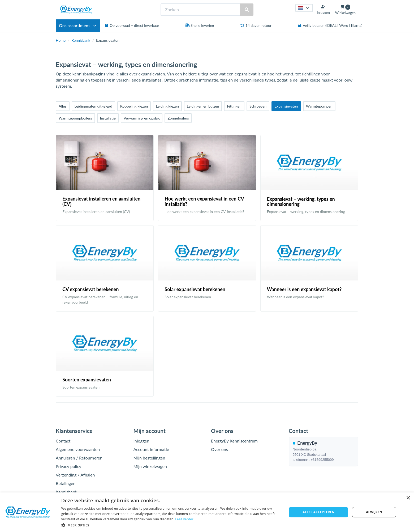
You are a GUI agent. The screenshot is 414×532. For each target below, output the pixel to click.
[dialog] (207, 512)
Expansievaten (286, 106)
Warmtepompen (319, 106)
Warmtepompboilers (75, 118)
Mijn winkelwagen (150, 466)
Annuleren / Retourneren (79, 458)
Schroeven (258, 106)
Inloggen (141, 441)
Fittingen (234, 106)
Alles (63, 106)
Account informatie (151, 449)
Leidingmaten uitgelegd (93, 106)
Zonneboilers (178, 118)
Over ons (219, 449)
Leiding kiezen (167, 106)
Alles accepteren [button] (319, 512)
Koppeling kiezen (134, 106)
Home (61, 40)
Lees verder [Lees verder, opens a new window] (184, 519)
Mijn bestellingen (149, 458)
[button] (171, 525)
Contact (63, 441)
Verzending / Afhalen (75, 475)
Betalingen (66, 483)
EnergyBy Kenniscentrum (234, 441)
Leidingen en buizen (203, 106)
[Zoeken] (247, 10)
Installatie (108, 118)
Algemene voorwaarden (78, 449)
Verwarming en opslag (142, 118)
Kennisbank (81, 40)
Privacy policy (68, 466)
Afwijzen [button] (374, 512)
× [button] (408, 498)
